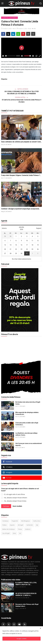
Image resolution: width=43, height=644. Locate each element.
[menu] (2, 3)
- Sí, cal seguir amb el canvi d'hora (14, 494)
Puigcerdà (15, 521)
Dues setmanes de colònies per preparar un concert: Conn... (21, 142)
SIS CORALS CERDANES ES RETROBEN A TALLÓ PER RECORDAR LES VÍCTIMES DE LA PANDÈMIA (22, 93)
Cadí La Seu (37, 521)
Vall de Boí (30, 525)
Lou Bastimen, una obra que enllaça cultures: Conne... (26, 434)
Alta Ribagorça (25, 521)
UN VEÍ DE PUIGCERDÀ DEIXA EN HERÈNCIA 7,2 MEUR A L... (26, 594)
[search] (41, 3)
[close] (40, 628)
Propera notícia (22, 97)
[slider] (10, 56)
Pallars (5, 525)
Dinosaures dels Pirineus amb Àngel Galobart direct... (27, 605)
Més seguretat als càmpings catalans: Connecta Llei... (27, 413)
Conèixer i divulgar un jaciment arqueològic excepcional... (20, 209)
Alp (37, 525)
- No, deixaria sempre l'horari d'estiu (15, 501)
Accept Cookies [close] (22, 639)
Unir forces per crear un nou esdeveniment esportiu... (29, 444)
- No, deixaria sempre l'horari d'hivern (15, 498)
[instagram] (14, 624)
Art (20, 533)
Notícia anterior (21, 89)
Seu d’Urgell (6, 533)
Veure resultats (17, 506)
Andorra (28, 529)
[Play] (3, 56)
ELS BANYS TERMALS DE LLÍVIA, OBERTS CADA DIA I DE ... (26, 584)
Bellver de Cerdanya (9, 529)
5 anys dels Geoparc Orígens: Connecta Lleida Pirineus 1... (21, 175)
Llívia (14, 533)
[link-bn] (22, 11)
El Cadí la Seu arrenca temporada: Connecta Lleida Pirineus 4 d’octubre (21, 101)
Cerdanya (5, 521)
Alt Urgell (21, 525)
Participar (6, 506)
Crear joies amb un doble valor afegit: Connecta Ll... (27, 424)
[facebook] (3, 624)
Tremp (20, 529)
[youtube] (19, 624)
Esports (12, 525)
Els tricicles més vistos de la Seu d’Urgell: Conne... (28, 403)
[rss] (25, 624)
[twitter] (9, 624)
